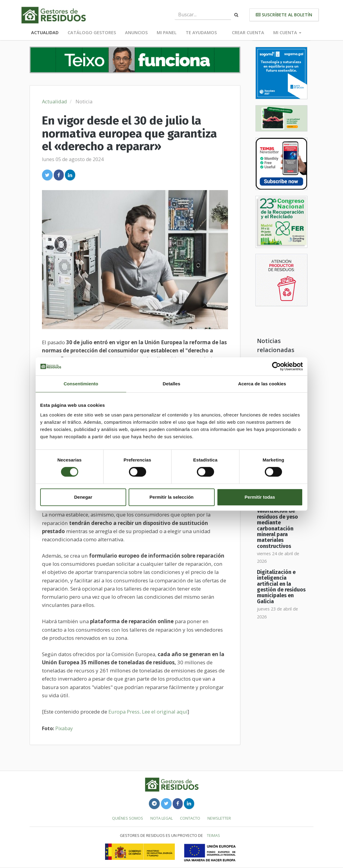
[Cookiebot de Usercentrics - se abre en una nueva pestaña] (276, 366)
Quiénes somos (128, 818)
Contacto (190, 818)
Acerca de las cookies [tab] (262, 384)
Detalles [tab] (171, 384)
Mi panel (167, 32)
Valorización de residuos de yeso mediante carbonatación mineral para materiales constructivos (277, 528)
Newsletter (219, 818)
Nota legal (162, 818)
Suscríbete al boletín (284, 15)
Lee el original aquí (165, 712)
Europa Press (124, 712)
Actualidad (45, 32)
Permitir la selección (171, 497)
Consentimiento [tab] (81, 384)
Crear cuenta (248, 32)
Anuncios (136, 32)
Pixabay (64, 728)
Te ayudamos (201, 32)
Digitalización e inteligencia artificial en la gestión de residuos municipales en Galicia (281, 587)
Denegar (83, 497)
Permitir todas (260, 497)
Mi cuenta (287, 32)
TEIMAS (213, 835)
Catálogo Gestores (92, 32)
